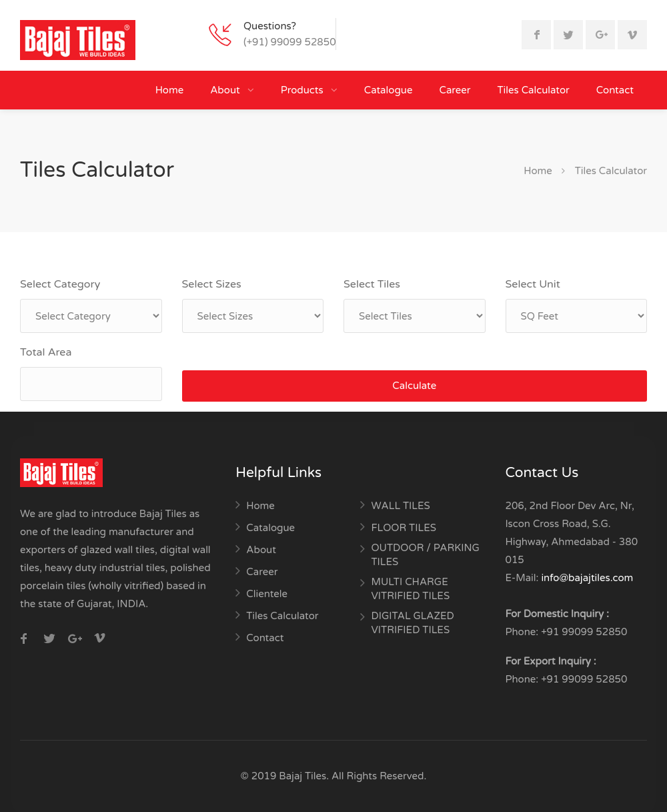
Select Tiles (372, 284)
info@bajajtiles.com (587, 578)
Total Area (46, 352)
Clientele (267, 594)
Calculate (414, 386)
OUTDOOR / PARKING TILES (425, 555)
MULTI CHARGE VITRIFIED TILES (410, 589)
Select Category (60, 284)
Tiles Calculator (534, 90)
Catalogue (389, 90)
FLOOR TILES (404, 528)
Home (170, 90)
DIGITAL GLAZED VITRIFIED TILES (412, 623)
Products (303, 90)
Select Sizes (212, 284)
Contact (615, 90)
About (226, 90)
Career (455, 90)
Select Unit (533, 284)
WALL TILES (400, 506)
